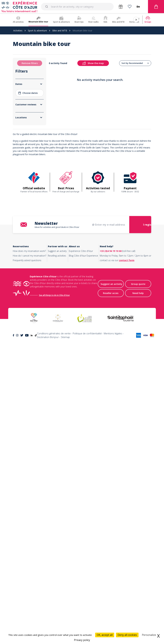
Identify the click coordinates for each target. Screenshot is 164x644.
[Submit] (47, 7)
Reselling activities (57, 558)
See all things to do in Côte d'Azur (54, 598)
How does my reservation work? (29, 554)
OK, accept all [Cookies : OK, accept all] (105, 635)
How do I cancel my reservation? (29, 558)
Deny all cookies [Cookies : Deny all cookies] (127, 635)
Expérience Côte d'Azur (81, 554)
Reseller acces (111, 596)
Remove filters (30, 63)
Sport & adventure (37, 31)
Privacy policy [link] (82, 640)
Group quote (138, 587)
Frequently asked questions (27, 563)
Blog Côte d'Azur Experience (83, 558)
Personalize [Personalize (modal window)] (149, 635)
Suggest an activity (57, 554)
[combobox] (77, 7)
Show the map (97, 63)
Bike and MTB (60, 31)
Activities (18, 31)
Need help (138, 596)
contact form (127, 563)
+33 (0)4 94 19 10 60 (111, 554)
